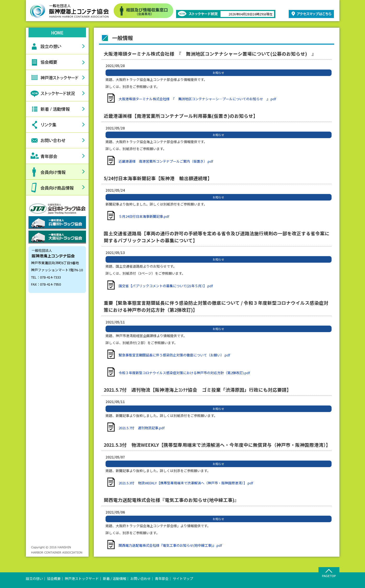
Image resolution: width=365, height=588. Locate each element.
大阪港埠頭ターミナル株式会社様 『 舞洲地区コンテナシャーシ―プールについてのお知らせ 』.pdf (197, 99)
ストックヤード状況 (57, 93)
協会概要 (57, 62)
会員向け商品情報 (57, 187)
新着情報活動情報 (57, 109)
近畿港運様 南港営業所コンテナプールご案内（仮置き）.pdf (166, 161)
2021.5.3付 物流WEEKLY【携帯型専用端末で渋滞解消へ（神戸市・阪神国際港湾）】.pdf (186, 483)
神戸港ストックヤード (57, 78)
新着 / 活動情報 (115, 578)
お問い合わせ (57, 140)
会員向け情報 (57, 172)
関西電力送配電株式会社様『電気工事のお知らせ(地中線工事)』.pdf (170, 545)
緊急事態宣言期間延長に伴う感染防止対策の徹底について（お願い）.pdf (174, 355)
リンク (57, 125)
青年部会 (57, 156)
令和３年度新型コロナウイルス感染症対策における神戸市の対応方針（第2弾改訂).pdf (184, 373)
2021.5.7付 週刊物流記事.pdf (142, 428)
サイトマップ (183, 578)
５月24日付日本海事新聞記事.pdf (144, 216)
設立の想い (57, 46)
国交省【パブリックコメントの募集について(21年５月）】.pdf (166, 286)
